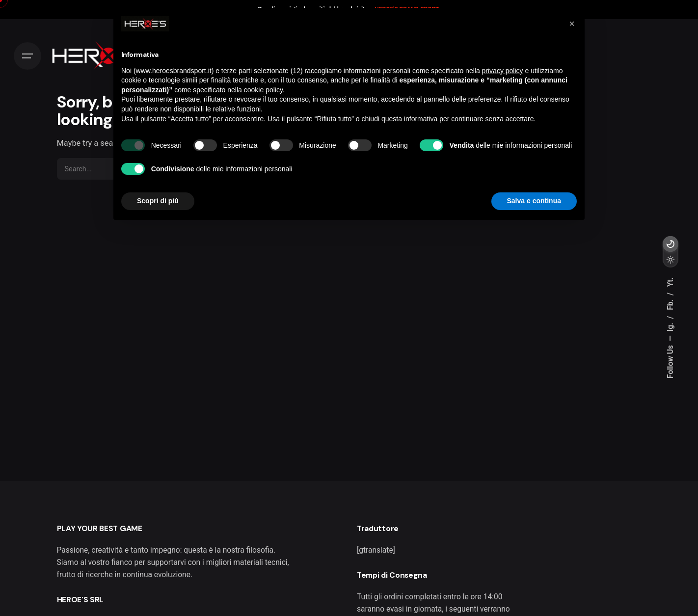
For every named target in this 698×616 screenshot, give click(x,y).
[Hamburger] (27, 56)
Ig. (671, 326)
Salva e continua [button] (534, 201)
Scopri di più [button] (158, 201)
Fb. (671, 304)
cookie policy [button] (263, 90)
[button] (572, 24)
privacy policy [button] (503, 71)
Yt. (671, 282)
